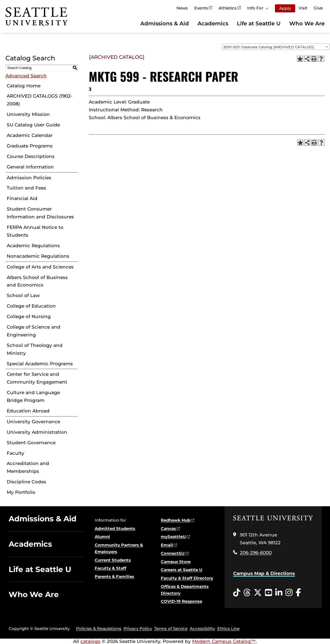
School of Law (23, 295)
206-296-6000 (256, 553)
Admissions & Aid (165, 23)
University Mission (28, 114)
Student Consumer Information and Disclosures (40, 213)
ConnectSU (173, 553)
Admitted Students (115, 528)
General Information (30, 167)
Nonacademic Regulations (38, 256)
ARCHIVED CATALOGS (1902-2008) (40, 100)
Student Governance (31, 443)
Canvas (168, 528)
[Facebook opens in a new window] (298, 593)
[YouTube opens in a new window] (268, 593)
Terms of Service (171, 628)
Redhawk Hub (176, 520)
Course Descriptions (31, 156)
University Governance (33, 422)
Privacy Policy (138, 628)
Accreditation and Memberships (28, 467)
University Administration (37, 432)
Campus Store (176, 562)
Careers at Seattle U (182, 570)
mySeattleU (173, 537)
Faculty (16, 453)
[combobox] (276, 47)
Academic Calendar (30, 135)
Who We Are (307, 23)
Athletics (228, 8)
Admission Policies (29, 178)
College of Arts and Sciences (40, 267)
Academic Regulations (33, 246)
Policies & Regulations (99, 628)
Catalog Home (24, 86)
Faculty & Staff (110, 568)
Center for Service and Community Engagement (37, 378)
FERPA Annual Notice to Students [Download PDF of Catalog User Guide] (35, 231)
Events (201, 8)
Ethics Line (228, 628)
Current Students (113, 560)
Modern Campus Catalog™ (224, 641)
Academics (213, 23)
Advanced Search (26, 76)
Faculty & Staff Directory (187, 578)
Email (167, 545)
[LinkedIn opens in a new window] (279, 593)
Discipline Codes (26, 482)
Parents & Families (114, 576)
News (182, 8)
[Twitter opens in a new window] (258, 593)
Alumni (102, 537)
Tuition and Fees (26, 188)
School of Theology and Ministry (35, 349)
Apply (285, 8)
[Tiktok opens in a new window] (237, 593)
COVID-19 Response (181, 601)
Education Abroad (28, 411)
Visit (303, 8)
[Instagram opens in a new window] (289, 593)
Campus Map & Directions (264, 573)
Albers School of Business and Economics (37, 281)
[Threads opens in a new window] (247, 593)
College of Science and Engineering (34, 331)
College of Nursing (29, 316)
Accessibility (202, 628)
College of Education (31, 306)
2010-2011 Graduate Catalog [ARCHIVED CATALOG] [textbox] (269, 47)
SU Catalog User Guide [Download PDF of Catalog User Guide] (33, 125)
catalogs (90, 641)
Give (318, 8)
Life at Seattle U (259, 23)
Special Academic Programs (40, 364)
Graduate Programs (30, 146)
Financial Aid (22, 198)
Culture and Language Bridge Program (33, 396)
